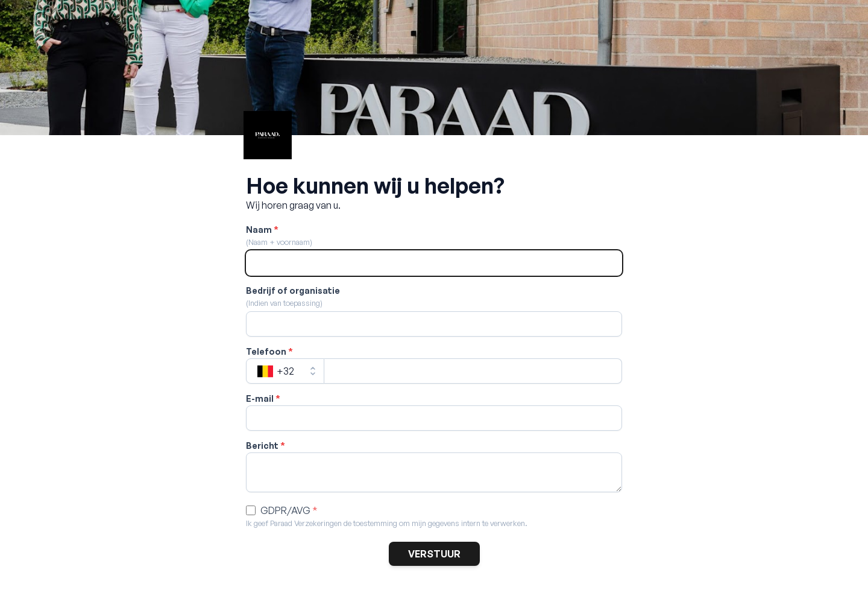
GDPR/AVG (289, 510)
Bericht (266, 446)
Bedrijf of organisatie (293, 290)
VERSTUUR (434, 554)
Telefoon (269, 351)
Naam (262, 230)
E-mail (263, 398)
